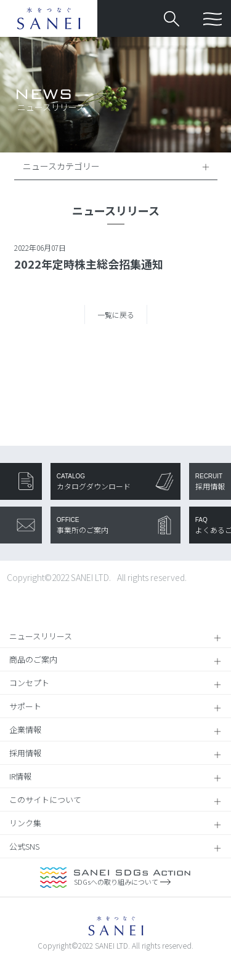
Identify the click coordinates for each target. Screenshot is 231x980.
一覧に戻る (116, 314)
